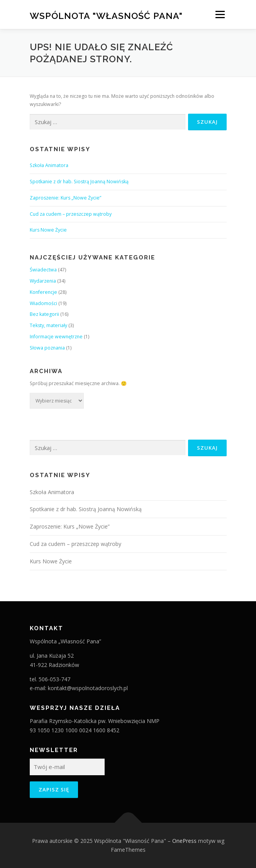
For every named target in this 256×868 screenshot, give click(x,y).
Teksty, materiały (48, 325)
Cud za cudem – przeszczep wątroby (71, 214)
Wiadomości (43, 303)
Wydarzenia (43, 281)
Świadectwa (43, 270)
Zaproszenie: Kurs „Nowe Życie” (65, 198)
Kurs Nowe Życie (48, 230)
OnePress (184, 841)
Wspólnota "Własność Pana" (106, 15)
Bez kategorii (44, 314)
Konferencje (43, 292)
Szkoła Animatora (49, 165)
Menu (220, 14)
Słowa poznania (47, 348)
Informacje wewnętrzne (56, 337)
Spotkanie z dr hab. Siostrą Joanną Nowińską (79, 182)
